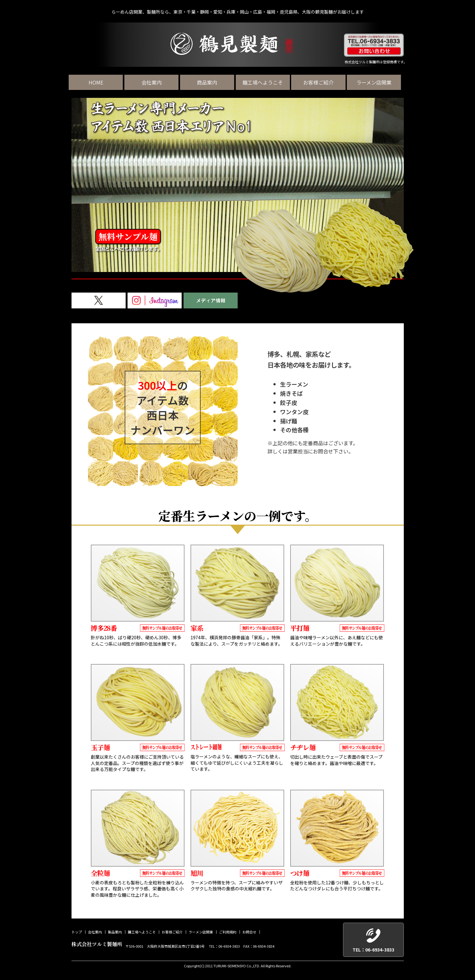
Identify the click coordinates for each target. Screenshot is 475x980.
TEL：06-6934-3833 (224, 946)
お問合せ (249, 932)
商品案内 (210, 82)
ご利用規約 (228, 932)
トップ (77, 932)
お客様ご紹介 (321, 82)
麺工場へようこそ (265, 82)
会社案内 (154, 82)
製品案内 (115, 932)
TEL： (373, 950)
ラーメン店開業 (376, 82)
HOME (98, 82)
